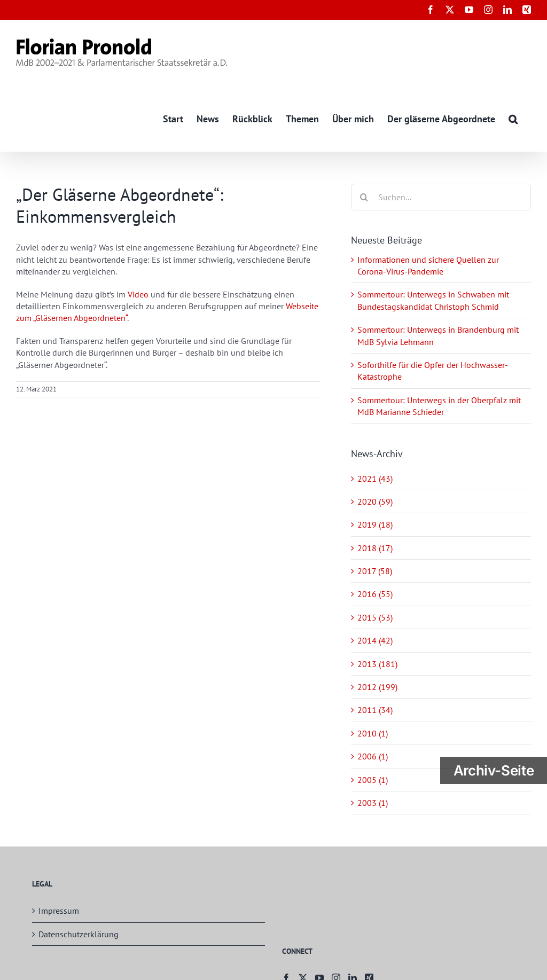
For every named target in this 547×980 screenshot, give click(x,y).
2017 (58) (375, 571)
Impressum (59, 911)
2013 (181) (377, 664)
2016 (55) (375, 594)
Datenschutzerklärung (79, 934)
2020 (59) (375, 501)
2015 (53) (375, 617)
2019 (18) (375, 525)
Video (138, 294)
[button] (513, 118)
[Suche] (364, 197)
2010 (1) (373, 733)
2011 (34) (375, 710)
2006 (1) (373, 757)
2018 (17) (375, 548)
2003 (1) (373, 803)
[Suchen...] (441, 197)
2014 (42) (375, 641)
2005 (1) (373, 780)
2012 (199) (377, 687)
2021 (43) (375, 479)
